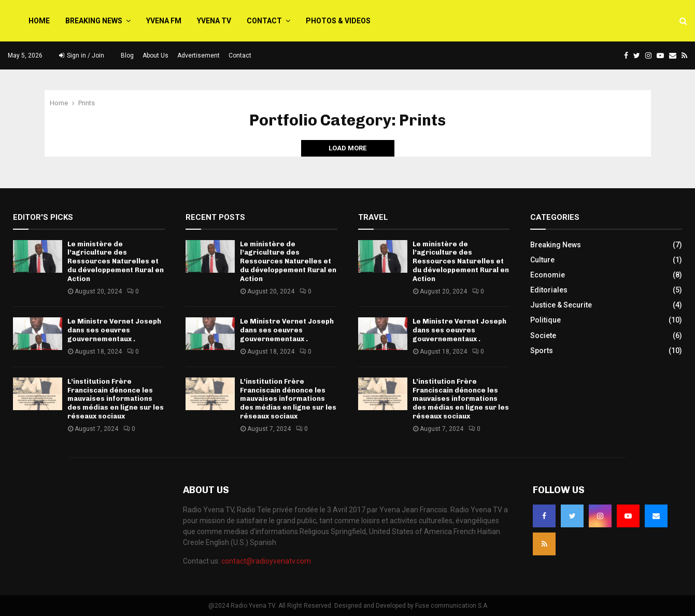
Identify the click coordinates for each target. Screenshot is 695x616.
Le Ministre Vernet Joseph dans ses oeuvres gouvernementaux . (114, 330)
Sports (542, 351)
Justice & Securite (561, 305)
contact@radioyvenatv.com (266, 561)
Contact (264, 21)
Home (39, 21)
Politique (545, 320)
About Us (155, 55)
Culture (542, 260)
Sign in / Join (82, 55)
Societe (543, 335)
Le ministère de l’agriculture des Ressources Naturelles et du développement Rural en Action (116, 262)
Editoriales (549, 290)
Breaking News (94, 21)
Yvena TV (214, 21)
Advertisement (198, 55)
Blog (127, 55)
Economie (548, 275)
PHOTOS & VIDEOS (338, 21)
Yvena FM (164, 21)
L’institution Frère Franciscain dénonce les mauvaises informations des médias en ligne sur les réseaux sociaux (116, 399)
